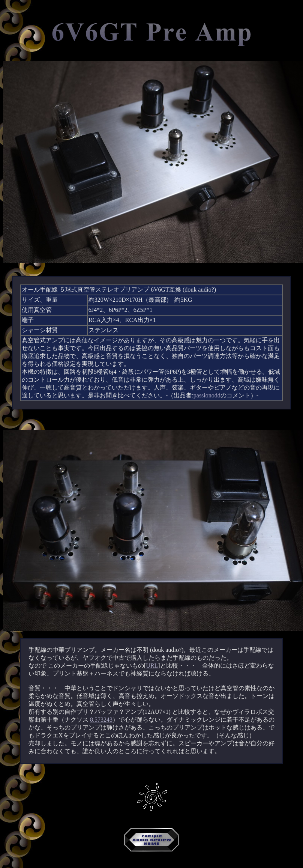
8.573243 (101, 720)
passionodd (207, 395)
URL (152, 666)
